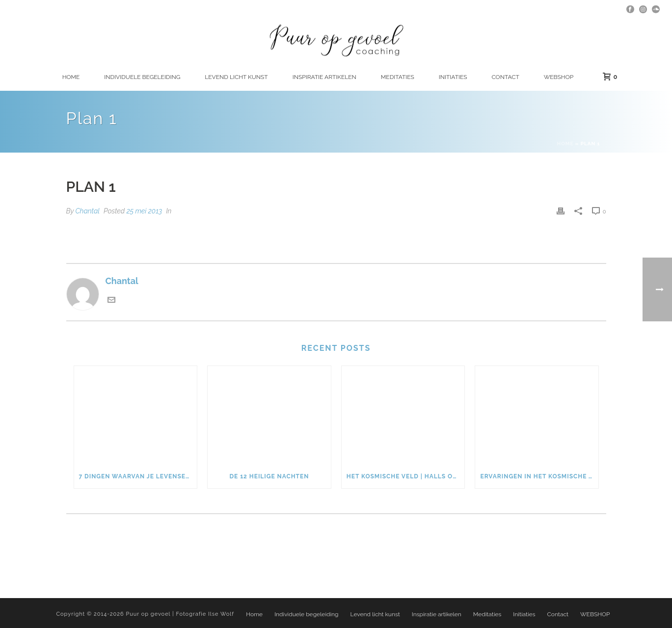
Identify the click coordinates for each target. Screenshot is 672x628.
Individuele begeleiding (142, 77)
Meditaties (398, 77)
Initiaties (453, 77)
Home (71, 77)
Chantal (87, 211)
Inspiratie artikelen (324, 77)
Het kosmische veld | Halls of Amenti (406, 476)
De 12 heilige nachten (269, 476)
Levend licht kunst (236, 77)
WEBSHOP (559, 77)
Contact (505, 77)
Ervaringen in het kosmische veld (539, 476)
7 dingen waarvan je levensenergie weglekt (138, 476)
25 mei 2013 (144, 211)
